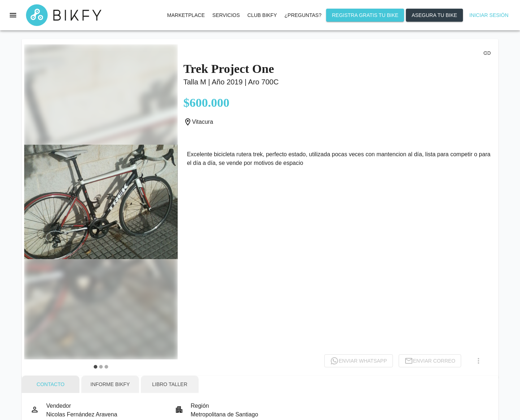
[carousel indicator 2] (101, 367)
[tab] (51, 384)
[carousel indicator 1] (96, 367)
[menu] (13, 15)
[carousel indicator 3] (106, 367)
